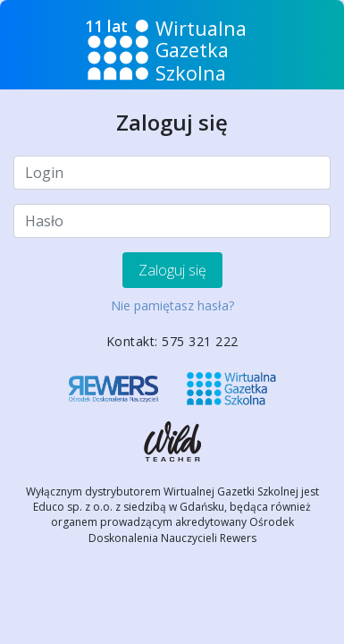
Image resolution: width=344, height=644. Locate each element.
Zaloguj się (172, 270)
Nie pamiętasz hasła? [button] (172, 305)
